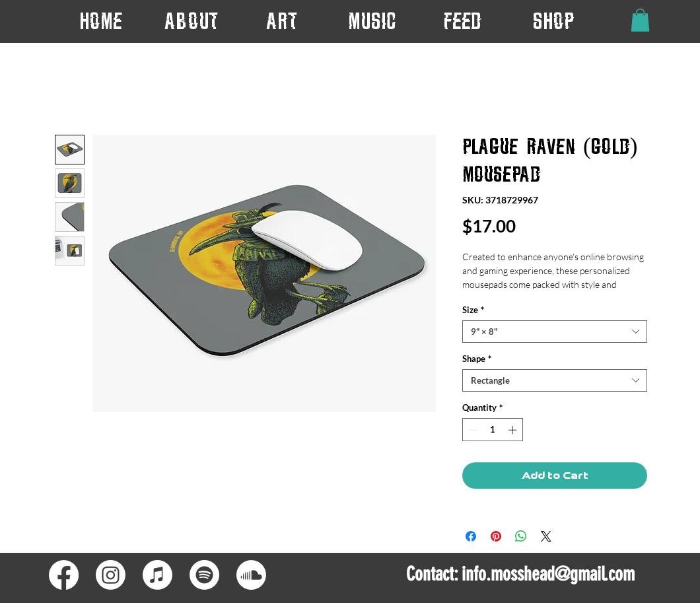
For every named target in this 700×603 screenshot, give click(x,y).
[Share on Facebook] (471, 536)
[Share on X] (546, 536)
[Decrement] (472, 430)
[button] (282, 21)
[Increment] (514, 430)
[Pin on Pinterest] (496, 536)
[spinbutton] (493, 430)
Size (473, 310)
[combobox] (555, 332)
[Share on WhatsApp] (521, 536)
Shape (477, 359)
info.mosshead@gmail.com (548, 574)
